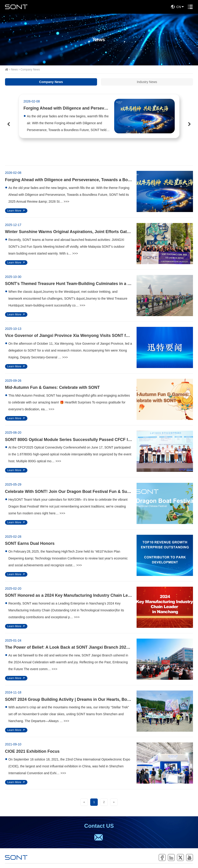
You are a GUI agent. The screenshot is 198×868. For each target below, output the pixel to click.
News (14, 70)
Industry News (147, 82)
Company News (30, 70)
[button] (8, 124)
